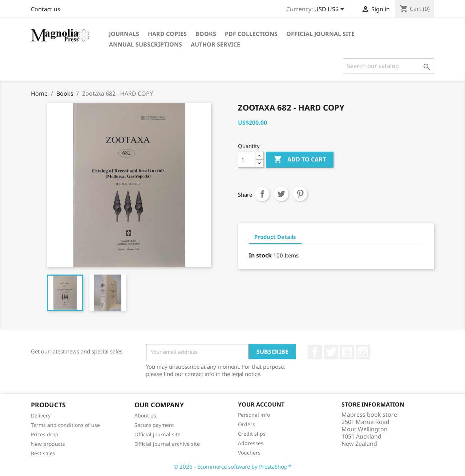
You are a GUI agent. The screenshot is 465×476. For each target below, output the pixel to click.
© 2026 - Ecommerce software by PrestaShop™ (233, 467)
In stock (260, 255)
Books (206, 34)
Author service (215, 44)
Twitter (331, 352)
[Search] (389, 66)
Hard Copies (167, 34)
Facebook (315, 352)
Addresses (251, 443)
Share (262, 194)
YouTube (347, 352)
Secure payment (154, 425)
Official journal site (320, 34)
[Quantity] (247, 160)
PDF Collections (251, 34)
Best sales (43, 453)
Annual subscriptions (145, 44)
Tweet (281, 194)
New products (48, 444)
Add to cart (300, 160)
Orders (246, 424)
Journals (124, 34)
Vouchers (249, 453)
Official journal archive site (167, 444)
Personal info (254, 415)
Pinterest (300, 194)
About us (145, 415)
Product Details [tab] (275, 237)
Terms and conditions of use (65, 425)
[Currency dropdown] (330, 10)
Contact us (46, 9)
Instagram (363, 352)
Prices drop (45, 434)
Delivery (41, 415)
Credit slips (252, 434)
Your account (261, 404)
